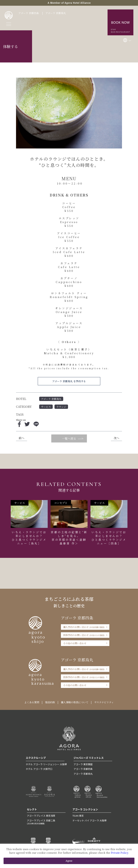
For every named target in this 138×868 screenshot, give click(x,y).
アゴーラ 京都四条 (29, 13)
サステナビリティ (104, 702)
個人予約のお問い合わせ (84, 627)
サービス (46, 407)
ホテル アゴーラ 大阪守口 (39, 769)
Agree (69, 861)
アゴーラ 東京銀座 (83, 764)
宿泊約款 (50, 702)
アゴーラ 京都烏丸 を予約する (69, 381)
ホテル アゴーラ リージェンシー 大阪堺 (46, 764)
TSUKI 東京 (78, 816)
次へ (116, 438)
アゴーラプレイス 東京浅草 (41, 816)
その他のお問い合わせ (75, 643)
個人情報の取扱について (75, 702)
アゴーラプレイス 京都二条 (46, 822)
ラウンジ (61, 407)
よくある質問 (32, 702)
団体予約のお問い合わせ (84, 635)
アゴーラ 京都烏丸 (56, 13)
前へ (22, 438)
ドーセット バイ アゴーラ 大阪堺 (89, 820)
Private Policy (120, 853)
